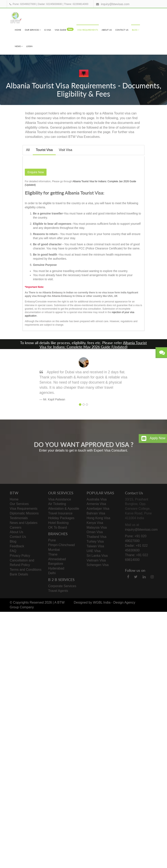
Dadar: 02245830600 (50, 4)
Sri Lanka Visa (97, 556)
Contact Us (122, 30)
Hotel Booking (58, 523)
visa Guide (64, 29)
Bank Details (19, 574)
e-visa (48, 30)
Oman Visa (95, 532)
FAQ (13, 551)
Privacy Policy (20, 556)
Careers (16, 527)
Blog (136, 30)
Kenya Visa (95, 523)
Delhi (52, 573)
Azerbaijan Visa (98, 509)
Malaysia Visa (97, 527)
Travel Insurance (60, 513)
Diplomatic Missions (24, 513)
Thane (53, 554)
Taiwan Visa (95, 546)
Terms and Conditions (26, 570)
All (28, 150)
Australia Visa (97, 499)
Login (29, 46)
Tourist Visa (44, 150)
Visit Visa (65, 150)
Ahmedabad (57, 559)
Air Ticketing (57, 504)
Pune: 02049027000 (24, 4)
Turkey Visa (95, 541)
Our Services (33, 30)
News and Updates (24, 523)
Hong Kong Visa (98, 518)
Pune (52, 540)
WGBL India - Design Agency (114, 602)
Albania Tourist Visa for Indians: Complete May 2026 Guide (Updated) (93, 345)
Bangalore (56, 564)
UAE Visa (94, 551)
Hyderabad (56, 568)
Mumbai (54, 550)
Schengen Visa (98, 565)
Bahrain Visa (96, 513)
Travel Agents (58, 591)
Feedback (17, 546)
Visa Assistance (60, 499)
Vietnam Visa (96, 560)
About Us (107, 30)
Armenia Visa (96, 504)
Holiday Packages (61, 518)
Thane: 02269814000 (76, 4)
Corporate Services (62, 586)
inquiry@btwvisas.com (115, 4)
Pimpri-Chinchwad (61, 545)
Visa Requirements (88, 30)
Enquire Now (36, 172)
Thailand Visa (97, 537)
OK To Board (57, 527)
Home (18, 30)
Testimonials (19, 518)
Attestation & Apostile (64, 509)
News (19, 46)
